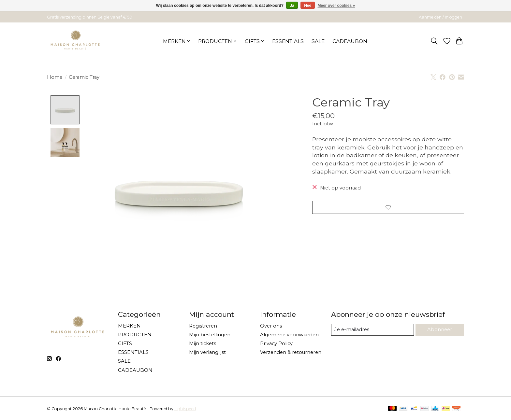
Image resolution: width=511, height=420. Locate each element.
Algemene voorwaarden (289, 335)
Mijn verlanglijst (207, 353)
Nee (308, 6)
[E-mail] (372, 330)
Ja (292, 6)
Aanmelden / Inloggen (440, 17)
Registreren (203, 326)
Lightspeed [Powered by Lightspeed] (185, 409)
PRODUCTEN (135, 335)
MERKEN (129, 326)
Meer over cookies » (336, 6)
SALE (318, 41)
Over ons (271, 326)
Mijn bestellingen (210, 335)
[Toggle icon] (434, 41)
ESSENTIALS (288, 41)
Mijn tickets (203, 343)
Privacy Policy (276, 343)
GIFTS (125, 343)
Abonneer (440, 330)
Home (55, 77)
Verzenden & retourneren (291, 353)
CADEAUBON (350, 41)
